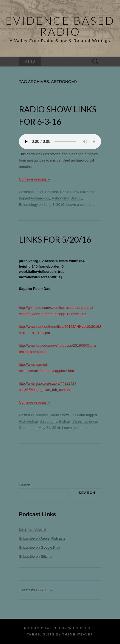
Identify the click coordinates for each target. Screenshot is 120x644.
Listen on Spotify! (33, 529)
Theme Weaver (78, 634)
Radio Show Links (74, 192)
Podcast (51, 192)
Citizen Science (85, 421)
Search (25, 485)
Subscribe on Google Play (39, 547)
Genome (26, 428)
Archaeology (40, 198)
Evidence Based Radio (60, 26)
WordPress (81, 628)
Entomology (28, 205)
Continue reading (35, 179)
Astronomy (60, 198)
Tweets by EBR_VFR (36, 590)
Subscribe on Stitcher (36, 556)
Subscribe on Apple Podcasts (42, 538)
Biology (76, 198)
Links (39, 192)
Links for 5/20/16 (55, 239)
